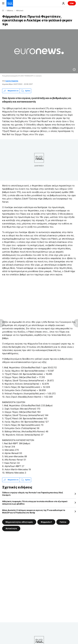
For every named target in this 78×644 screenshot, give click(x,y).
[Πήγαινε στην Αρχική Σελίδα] (10, 3)
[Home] (3, 10)
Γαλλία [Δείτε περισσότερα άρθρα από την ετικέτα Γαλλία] (63, 522)
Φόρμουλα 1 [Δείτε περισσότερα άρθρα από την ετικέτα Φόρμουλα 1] (46, 522)
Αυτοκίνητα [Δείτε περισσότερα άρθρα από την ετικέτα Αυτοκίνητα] (11, 528)
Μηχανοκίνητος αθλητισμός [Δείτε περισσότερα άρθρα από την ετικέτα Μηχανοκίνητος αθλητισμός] (19, 522)
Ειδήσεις (10, 11)
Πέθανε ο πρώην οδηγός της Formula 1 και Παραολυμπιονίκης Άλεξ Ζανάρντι (33, 494)
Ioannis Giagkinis (12, 81)
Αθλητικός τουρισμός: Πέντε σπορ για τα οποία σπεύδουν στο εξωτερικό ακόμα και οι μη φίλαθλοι (35, 503)
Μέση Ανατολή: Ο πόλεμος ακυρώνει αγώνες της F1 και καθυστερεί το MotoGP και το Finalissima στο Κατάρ (34, 511)
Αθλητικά (20, 11)
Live (72, 3)
